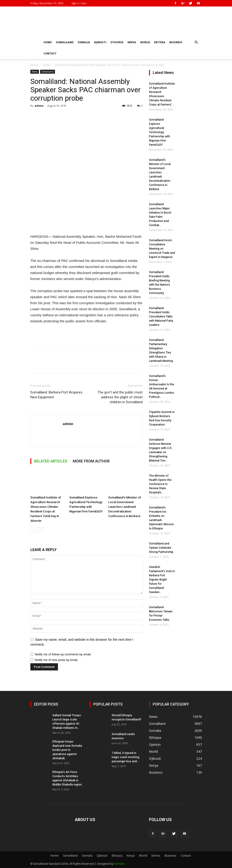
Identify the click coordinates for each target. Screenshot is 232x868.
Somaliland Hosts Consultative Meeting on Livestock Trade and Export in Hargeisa (162, 249)
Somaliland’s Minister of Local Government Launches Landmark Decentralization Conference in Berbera (125, 507)
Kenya (132, 42)
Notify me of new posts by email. (56, 660)
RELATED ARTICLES (51, 461)
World (145, 42)
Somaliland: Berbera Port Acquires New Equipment (56, 395)
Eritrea (160, 42)
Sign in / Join (79, 3)
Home (48, 42)
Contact (50, 53)
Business (176, 42)
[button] (196, 42)
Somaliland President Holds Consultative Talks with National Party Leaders (161, 317)
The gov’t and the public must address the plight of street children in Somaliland (120, 397)
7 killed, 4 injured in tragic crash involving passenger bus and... (126, 757)
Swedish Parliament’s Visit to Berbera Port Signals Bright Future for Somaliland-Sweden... (162, 580)
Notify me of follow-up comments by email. (63, 654)
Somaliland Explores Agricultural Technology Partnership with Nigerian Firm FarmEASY (160, 132)
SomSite (119, 864)
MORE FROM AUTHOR (91, 461)
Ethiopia (117, 42)
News (46, 65)
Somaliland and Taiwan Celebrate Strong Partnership (161, 548)
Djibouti (100, 42)
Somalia (84, 42)
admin (39, 106)
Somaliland (65, 42)
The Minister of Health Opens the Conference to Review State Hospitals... (160, 484)
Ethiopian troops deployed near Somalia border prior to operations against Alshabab (67, 750)
